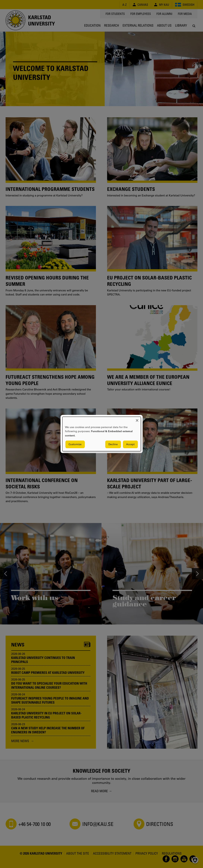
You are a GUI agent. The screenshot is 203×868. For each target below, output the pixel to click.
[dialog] (102, 434)
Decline (113, 444)
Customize (75, 444)
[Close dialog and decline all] (137, 419)
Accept (130, 444)
